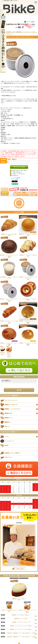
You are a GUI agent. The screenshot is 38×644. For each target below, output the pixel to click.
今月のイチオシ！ (9, 457)
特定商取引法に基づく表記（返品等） (20, 170)
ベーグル (7, 437)
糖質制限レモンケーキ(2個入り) (3, 351)
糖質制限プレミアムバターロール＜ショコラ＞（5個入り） (9, 246)
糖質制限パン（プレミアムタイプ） (13, 409)
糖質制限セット (8, 422)
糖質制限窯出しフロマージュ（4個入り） (9, 268)
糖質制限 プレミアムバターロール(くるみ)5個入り (28, 312)
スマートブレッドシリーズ (11, 400)
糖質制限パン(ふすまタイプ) (11, 405)
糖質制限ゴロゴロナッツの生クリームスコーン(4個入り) (9, 352)
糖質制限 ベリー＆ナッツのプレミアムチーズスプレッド (9, 290)
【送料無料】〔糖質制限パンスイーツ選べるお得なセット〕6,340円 (21, 637)
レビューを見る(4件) (16, 178)
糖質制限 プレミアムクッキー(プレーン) (21, 622)
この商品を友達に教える (17, 172)
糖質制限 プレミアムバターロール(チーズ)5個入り (28, 334)
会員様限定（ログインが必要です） (13, 453)
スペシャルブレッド (9, 441)
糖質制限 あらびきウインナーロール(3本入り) (9, 312)
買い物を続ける (15, 175)
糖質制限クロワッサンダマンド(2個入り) (28, 246)
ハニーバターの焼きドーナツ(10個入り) (28, 290)
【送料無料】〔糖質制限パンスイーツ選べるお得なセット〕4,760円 (21, 633)
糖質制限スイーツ (9, 418)
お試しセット (8, 426)
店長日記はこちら (19, 569)
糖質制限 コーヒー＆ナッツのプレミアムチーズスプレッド (28, 268)
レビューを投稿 (15, 179)
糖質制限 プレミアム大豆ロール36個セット (21, 615)
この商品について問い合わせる (18, 174)
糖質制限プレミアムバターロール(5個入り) (28, 225)
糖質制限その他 (10, 32)
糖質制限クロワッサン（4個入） (21, 619)
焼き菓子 (7, 445)
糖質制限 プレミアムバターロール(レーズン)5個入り (9, 334)
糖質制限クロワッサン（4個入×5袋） (9, 225)
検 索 (19, 390)
